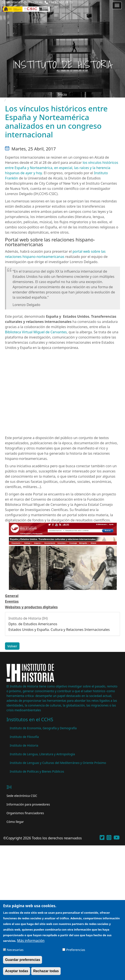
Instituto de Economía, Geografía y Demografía (43, 728)
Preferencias (76, 950)
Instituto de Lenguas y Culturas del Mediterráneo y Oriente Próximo (58, 763)
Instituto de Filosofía (24, 737)
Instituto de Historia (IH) (28, 618)
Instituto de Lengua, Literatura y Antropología (42, 754)
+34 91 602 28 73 (61, 2)
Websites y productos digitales (31, 607)
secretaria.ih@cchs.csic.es (24, 2)
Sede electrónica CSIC (22, 796)
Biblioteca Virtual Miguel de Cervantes (36, 332)
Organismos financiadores (25, 813)
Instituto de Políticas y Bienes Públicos (37, 771)
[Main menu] (117, 5)
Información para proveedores (28, 804)
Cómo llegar (15, 822)
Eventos (12, 601)
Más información (31, 941)
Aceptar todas (17, 971)
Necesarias (15, 950)
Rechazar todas (46, 971)
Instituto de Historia (24, 745)
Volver (12, 646)
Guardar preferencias (23, 960)
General (12, 596)
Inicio (62, 94)
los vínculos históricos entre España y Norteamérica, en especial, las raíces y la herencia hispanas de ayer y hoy (62, 168)
